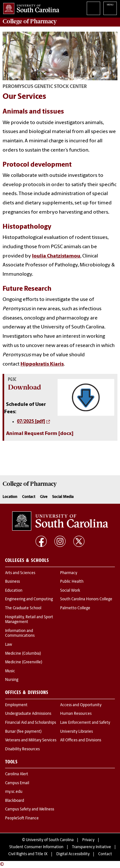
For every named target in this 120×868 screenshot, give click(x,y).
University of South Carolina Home (30, 7)
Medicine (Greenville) (24, 662)
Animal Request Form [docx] (40, 434)
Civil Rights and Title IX (28, 854)
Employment (16, 705)
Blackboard (15, 801)
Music (10, 671)
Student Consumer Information (36, 847)
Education (14, 591)
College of (30, 21)
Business (12, 582)
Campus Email (17, 783)
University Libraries (76, 732)
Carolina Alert (17, 774)
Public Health (72, 582)
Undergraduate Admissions (28, 714)
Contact (29, 497)
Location (10, 497)
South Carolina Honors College (86, 599)
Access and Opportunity (81, 705)
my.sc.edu (14, 792)
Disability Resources (22, 749)
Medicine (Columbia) (23, 654)
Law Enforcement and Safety (85, 723)
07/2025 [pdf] (31, 422)
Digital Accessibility (73, 854)
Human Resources (76, 714)
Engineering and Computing (29, 599)
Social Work (70, 591)
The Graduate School (23, 608)
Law (9, 645)
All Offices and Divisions (81, 740)
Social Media (63, 497)
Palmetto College (75, 608)
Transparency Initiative (92, 847)
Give (44, 497)
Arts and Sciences (20, 573)
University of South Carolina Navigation (110, 8)
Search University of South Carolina (93, 8)
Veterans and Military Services (31, 740)
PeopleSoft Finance (22, 818)
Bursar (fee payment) (23, 732)
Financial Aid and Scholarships (31, 723)
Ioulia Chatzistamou (56, 256)
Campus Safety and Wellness (30, 809)
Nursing (12, 680)
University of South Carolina (50, 840)
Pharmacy (69, 573)
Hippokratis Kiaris (42, 364)
